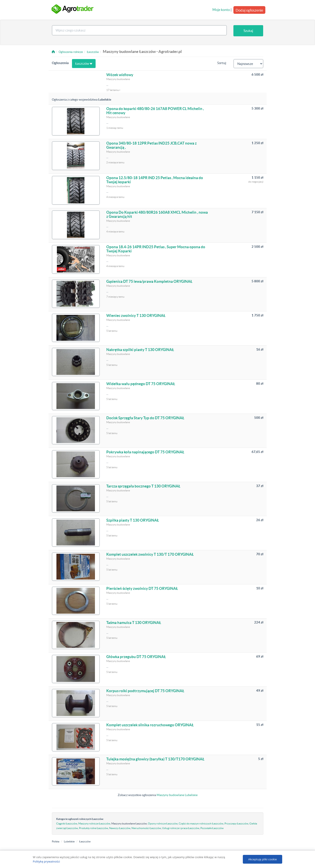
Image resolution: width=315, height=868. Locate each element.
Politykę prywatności (46, 861)
